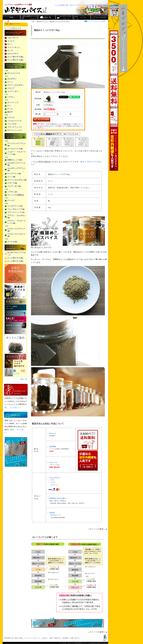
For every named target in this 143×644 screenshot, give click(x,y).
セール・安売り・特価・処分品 (15, 319)
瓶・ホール (67, 142)
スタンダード (13, 38)
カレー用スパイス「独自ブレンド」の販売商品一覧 (15, 33)
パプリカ (11, 118)
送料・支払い (70, 5)
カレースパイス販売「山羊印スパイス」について (29, 17)
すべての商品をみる (13, 28)
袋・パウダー (53, 142)
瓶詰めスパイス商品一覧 (68, 231)
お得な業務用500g (15, 274)
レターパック (53, 462)
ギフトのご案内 (15, 344)
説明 (104, 21)
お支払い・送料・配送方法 (51, 638)
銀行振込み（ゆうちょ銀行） (58, 498)
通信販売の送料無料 (88, 450)
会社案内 (65, 638)
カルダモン (12, 79)
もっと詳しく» (15, 407)
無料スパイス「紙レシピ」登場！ (68, 623)
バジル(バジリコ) (14, 121)
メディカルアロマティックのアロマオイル (15, 313)
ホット (10, 44)
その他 (15, 331)
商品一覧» (24, 379)
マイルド (11, 41)
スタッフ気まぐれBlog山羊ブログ (123, 38)
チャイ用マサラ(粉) (15, 60)
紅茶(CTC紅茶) (15, 301)
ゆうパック (53, 433)
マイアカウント (94, 21)
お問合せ (105, 5)
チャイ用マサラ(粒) (15, 57)
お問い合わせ (75, 638)
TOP (33, 21)
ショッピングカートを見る (99, 17)
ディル (10, 109)
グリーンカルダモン (16, 85)
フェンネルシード (16, 209)
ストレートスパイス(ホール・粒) (15, 136)
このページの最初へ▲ (98, 529)
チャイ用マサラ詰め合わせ (16, 364)
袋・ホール (82, 142)
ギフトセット (15, 357)
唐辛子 (10, 112)
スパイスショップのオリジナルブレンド (64, 17)
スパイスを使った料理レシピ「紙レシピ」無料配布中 (16, 372)
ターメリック (13, 102)
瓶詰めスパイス (42, 21)
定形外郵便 (53, 446)
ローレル (12, 242)
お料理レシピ (16, 415)
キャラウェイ (14, 174)
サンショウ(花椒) (16, 195)
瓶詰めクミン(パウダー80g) (60, 21)
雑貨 (15, 325)
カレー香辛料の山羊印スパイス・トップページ (11, 17)
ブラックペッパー (15, 127)
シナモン (11, 97)
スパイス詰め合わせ (15, 248)
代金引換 (52, 512)
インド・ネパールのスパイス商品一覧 (47, 17)
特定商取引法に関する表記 (13, 638)
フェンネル (12, 124)
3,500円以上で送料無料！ (114, 101)
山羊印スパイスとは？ (16, 390)
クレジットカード (55, 477)
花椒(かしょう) (15, 160)
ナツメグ (11, 200)
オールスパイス (14, 73)
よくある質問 (60, 5)
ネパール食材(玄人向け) (15, 307)
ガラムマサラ (13, 54)
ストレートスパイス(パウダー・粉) (15, 66)
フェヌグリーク (15, 206)
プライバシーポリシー (32, 638)
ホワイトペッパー (15, 130)
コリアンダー (13, 91)
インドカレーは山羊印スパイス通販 (18, 5)
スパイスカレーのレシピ (82, 17)
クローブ (11, 88)
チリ (9, 106)
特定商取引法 (96, 5)
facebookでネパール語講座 (114, 10)
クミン (10, 82)
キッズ (10, 50)
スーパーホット (14, 47)
